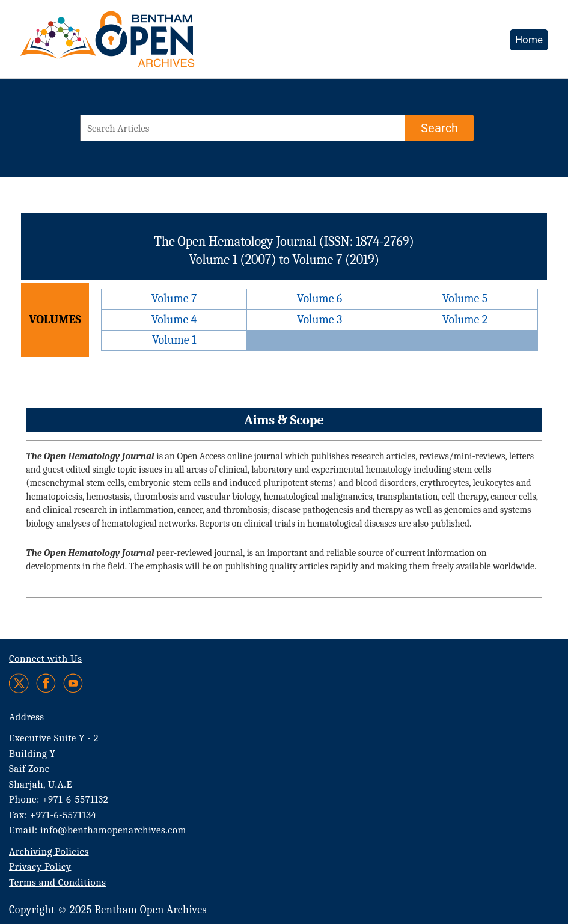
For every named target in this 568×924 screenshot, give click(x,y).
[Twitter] (20, 683)
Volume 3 (319, 320)
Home (529, 40)
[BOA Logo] (142, 44)
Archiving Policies (49, 852)
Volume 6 (319, 298)
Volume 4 (174, 320)
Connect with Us (45, 659)
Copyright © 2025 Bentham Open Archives (108, 910)
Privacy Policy (40, 867)
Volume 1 (174, 340)
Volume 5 (465, 298)
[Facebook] (46, 683)
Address (27, 717)
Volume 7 (174, 298)
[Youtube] (73, 683)
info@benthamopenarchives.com (113, 830)
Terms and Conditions (57, 882)
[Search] (439, 128)
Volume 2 (465, 320)
